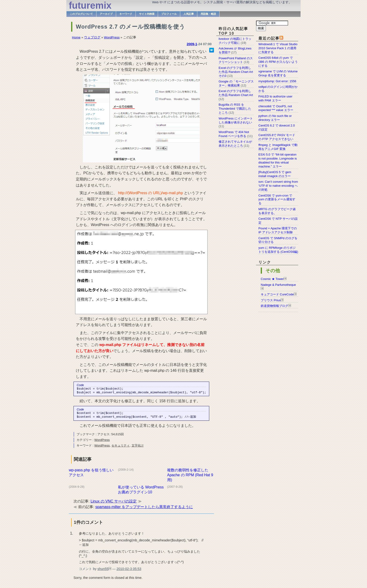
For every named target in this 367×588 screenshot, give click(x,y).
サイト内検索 (147, 14)
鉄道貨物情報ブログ (274, 306)
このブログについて (81, 14)
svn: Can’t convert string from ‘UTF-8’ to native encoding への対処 (278, 186)
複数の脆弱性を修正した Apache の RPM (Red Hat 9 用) (190, 477)
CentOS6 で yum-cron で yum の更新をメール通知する (277, 199)
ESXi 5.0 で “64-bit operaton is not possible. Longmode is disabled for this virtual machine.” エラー (278, 160)
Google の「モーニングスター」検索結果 (236, 83)
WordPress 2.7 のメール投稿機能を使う (130, 27)
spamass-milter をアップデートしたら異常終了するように (144, 509)
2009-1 (192, 44)
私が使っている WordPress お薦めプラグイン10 (141, 492)
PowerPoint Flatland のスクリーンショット (236, 60)
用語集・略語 (208, 14)
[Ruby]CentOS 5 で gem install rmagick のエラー (275, 174)
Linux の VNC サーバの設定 (114, 504)
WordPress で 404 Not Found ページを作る (234, 134)
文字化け (138, 448)
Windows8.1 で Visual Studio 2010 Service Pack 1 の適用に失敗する (278, 48)
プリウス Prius (271, 300)
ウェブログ (92, 37)
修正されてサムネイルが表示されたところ (235, 144)
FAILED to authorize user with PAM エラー (275, 98)
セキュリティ (121, 448)
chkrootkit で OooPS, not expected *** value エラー (276, 108)
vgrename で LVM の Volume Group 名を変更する (278, 73)
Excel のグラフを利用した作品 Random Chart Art (236, 93)
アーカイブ (106, 14)
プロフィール (169, 14)
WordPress (112, 37)
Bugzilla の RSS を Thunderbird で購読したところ (235, 109)
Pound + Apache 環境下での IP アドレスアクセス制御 (278, 230)
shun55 (103, 571)
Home (76, 37)
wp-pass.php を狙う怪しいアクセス (91, 475)
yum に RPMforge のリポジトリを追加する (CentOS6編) (278, 250)
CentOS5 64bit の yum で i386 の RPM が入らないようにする (278, 62)
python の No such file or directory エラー (275, 118)
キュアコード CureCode (277, 294)
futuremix (90, 5)
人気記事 (189, 14)
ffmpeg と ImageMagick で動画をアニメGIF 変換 (278, 147)
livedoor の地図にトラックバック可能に (235, 41)
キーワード (126, 14)
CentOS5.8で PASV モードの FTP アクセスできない (277, 137)
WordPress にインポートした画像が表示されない (236, 120)
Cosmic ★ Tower (272, 279)
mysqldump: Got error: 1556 (277, 81)
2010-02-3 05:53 (129, 571)
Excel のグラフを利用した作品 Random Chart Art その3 (236, 72)
